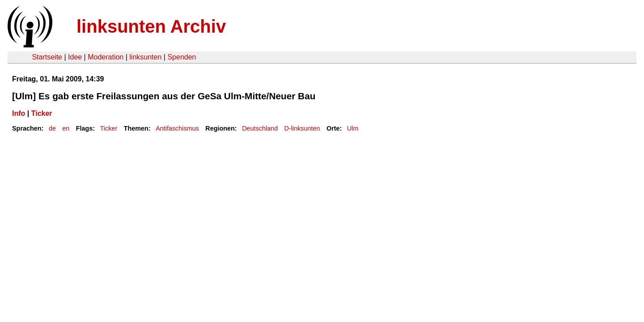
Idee (75, 57)
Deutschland (260, 128)
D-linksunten (302, 128)
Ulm (353, 128)
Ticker (42, 113)
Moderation (106, 57)
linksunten (145, 57)
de (52, 128)
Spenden (182, 57)
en (66, 128)
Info (19, 113)
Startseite (47, 57)
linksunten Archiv (151, 26)
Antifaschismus (177, 128)
